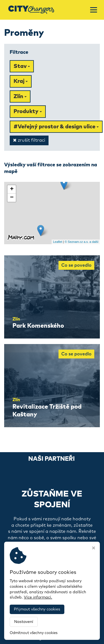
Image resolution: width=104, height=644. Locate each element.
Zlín (20, 96)
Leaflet (58, 242)
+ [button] (12, 189)
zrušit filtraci (29, 140)
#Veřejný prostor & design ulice (56, 127)
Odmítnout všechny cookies (34, 633)
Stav (22, 66)
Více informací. (38, 597)
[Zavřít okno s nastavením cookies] (94, 549)
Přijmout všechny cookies (37, 609)
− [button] (12, 198)
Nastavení (24, 622)
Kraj (21, 81)
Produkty (28, 111)
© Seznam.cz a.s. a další (82, 242)
